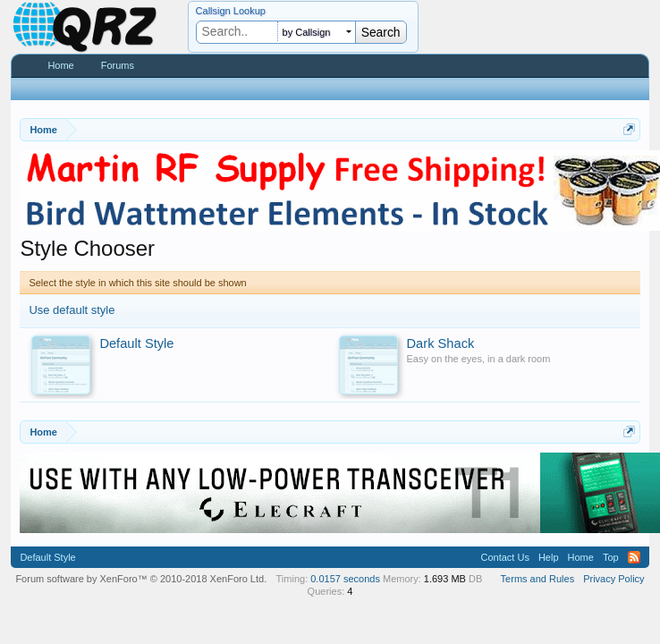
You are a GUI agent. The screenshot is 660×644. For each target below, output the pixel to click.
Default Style (47, 557)
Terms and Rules (538, 579)
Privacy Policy (613, 579)
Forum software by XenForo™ (141, 579)
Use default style (72, 310)
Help (549, 557)
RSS (634, 557)
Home (60, 65)
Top (611, 557)
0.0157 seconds (345, 579)
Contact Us (504, 557)
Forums (118, 65)
